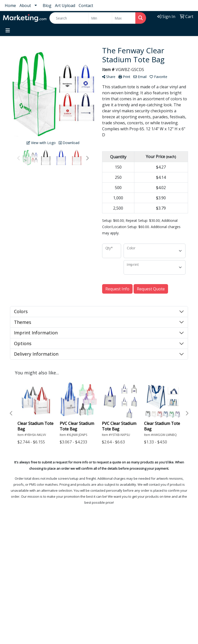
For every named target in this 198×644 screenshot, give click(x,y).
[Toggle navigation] (8, 31)
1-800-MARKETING (21, 567)
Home (10, 6)
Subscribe (15, 624)
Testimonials (136, 537)
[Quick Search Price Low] (100, 18)
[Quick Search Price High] (124, 18)
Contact (86, 6)
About (25, 6)
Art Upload (65, 6)
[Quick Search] (69, 18)
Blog (47, 6)
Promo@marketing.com (25, 573)
